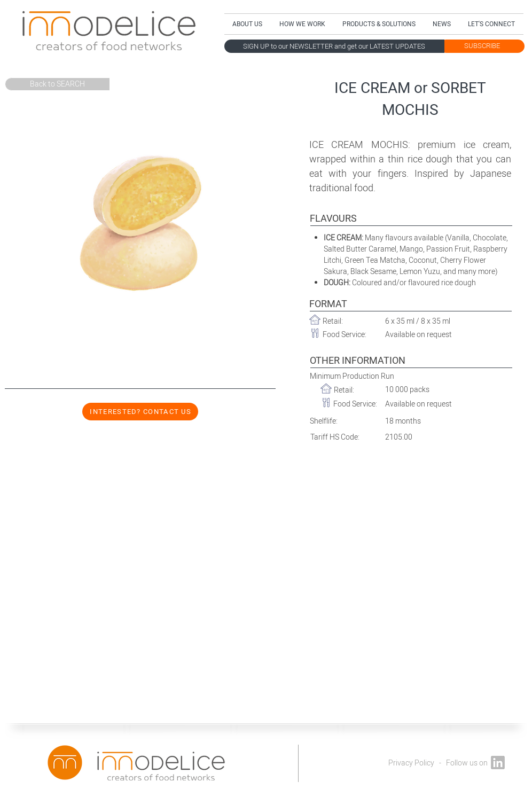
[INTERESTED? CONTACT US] (140, 412)
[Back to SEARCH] (57, 84)
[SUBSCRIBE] (482, 46)
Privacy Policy (411, 763)
